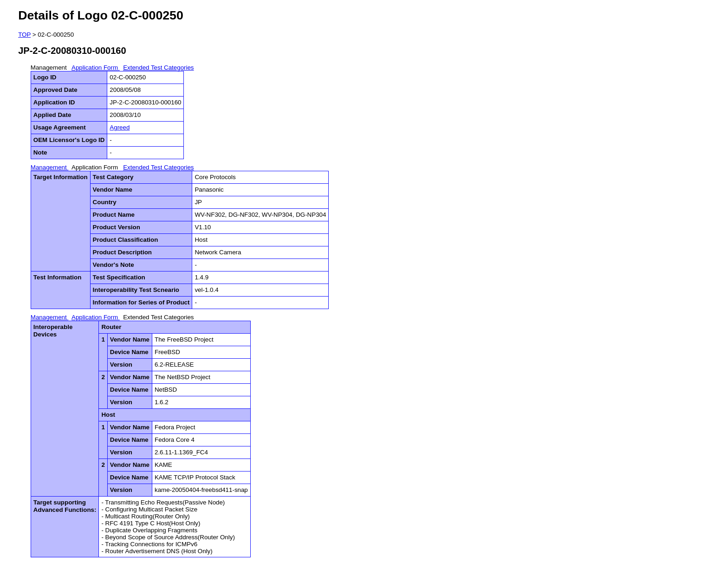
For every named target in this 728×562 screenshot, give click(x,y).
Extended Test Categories (158, 68)
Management (50, 68)
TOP (24, 35)
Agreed (120, 127)
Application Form (96, 68)
